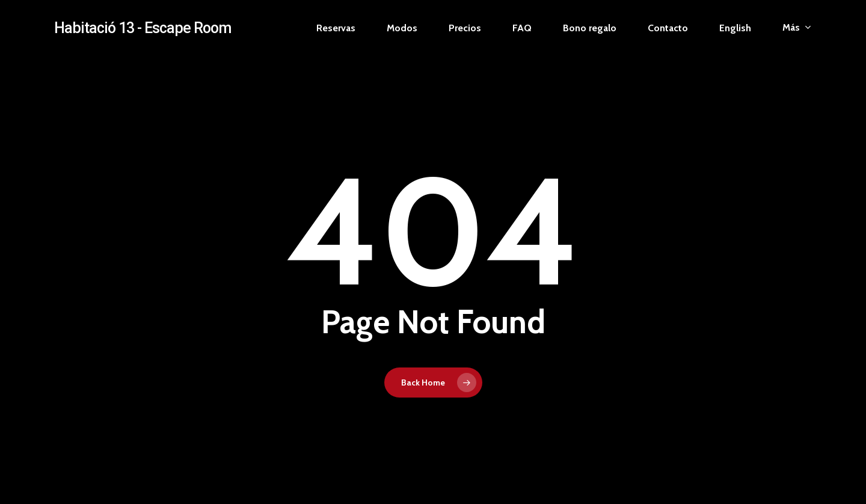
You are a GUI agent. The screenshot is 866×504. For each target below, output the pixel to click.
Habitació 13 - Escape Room (143, 28)
